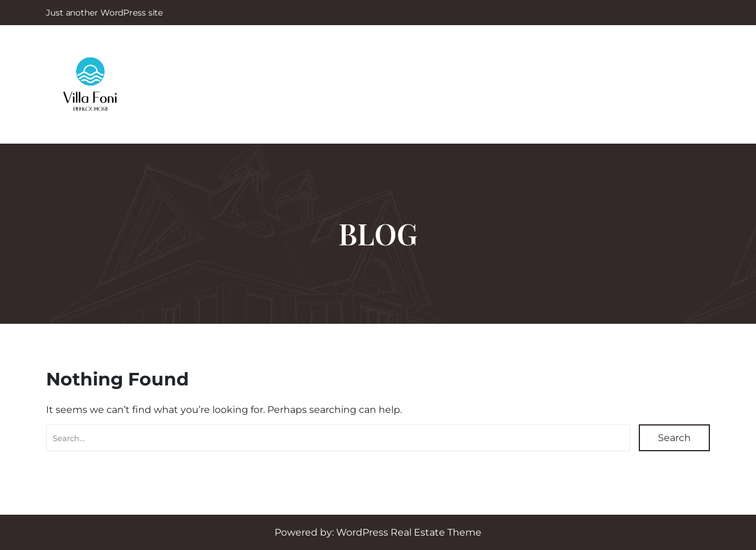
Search (674, 438)
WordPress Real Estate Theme (409, 532)
